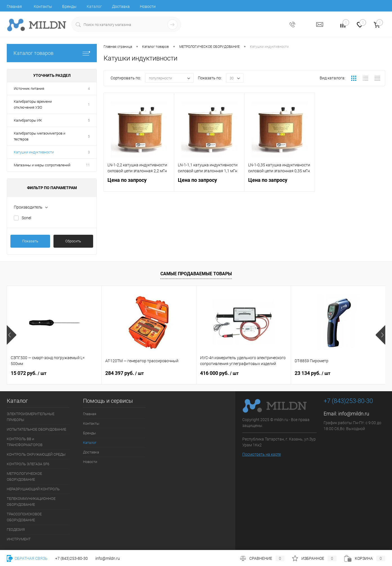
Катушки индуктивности (34, 152)
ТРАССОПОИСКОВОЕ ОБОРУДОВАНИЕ (24, 517)
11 (88, 165)
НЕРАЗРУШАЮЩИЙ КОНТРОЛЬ (33, 489)
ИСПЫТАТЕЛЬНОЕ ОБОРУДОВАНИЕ (36, 429)
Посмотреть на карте (262, 454)
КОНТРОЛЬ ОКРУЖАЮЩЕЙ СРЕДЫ (36, 454)
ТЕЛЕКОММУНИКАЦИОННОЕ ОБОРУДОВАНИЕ (31, 502)
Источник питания (29, 89)
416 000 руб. (219, 373)
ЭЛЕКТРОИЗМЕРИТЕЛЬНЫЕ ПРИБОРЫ (31, 417)
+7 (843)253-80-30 (71, 558)
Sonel (26, 218)
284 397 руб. (125, 373)
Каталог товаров (52, 53)
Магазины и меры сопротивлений (42, 165)
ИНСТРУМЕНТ (19, 539)
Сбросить (73, 241)
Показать (30, 241)
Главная (14, 6)
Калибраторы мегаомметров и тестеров (40, 136)
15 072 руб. (29, 373)
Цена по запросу (139, 183)
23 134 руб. (313, 373)
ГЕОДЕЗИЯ (16, 530)
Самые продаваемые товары (196, 274)
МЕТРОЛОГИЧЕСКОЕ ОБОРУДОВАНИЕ (24, 476)
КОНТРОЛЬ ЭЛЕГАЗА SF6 (28, 464)
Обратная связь (27, 558)
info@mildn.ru (354, 414)
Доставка (121, 6)
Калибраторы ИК (28, 120)
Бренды (69, 6)
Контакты (43, 6)
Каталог (94, 6)
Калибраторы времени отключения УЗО (33, 104)
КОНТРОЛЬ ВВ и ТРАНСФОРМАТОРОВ (25, 442)
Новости (148, 6)
